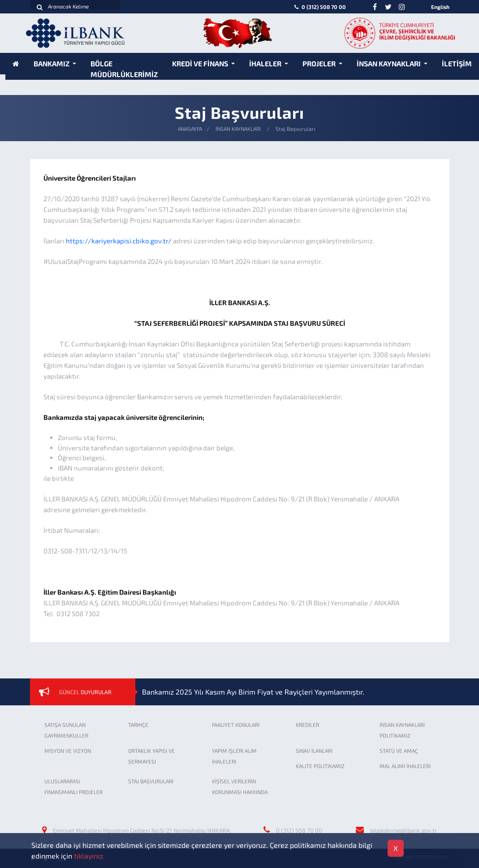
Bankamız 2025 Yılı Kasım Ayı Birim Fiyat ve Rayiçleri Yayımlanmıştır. (253, 692)
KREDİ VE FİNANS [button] (201, 63)
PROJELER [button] (320, 63)
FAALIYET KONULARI (236, 725)
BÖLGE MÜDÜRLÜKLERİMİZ (124, 69)
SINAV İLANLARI (314, 751)
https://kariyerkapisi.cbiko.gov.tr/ (119, 241)
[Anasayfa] (16, 63)
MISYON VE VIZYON (68, 751)
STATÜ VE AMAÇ (399, 751)
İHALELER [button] (266, 63)
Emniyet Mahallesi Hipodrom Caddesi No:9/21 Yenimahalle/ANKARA (141, 830)
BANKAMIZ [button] (52, 63)
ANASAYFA (190, 129)
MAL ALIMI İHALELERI (405, 766)
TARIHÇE (138, 725)
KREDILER (307, 725)
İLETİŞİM (457, 63)
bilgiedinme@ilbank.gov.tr (403, 830)
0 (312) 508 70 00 (319, 7)
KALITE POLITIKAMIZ (320, 766)
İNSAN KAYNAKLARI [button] (389, 63)
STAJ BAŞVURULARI (151, 781)
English (440, 7)
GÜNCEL (85, 692)
